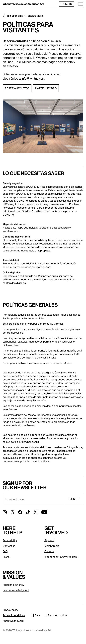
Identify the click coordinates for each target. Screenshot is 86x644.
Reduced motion (55, 615)
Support (49, 540)
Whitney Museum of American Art (23, 4)
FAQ (5, 551)
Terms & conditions (14, 615)
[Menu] (81, 4)
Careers (49, 551)
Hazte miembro (46, 88)
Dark (36, 615)
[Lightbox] (43, 126)
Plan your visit (14, 16)
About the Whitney (13, 585)
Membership (52, 546)
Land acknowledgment (16, 590)
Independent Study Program (61, 557)
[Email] (34, 499)
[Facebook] (20, 512)
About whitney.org (13, 621)
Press (6, 557)
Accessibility (10, 540)
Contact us (9, 546)
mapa (20, 228)
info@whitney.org (33, 78)
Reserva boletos (17, 88)
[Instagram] (5, 512)
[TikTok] (28, 512)
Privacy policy (10, 610)
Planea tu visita (34, 16)
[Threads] (12, 512)
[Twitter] (36, 512)
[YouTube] (44, 512)
